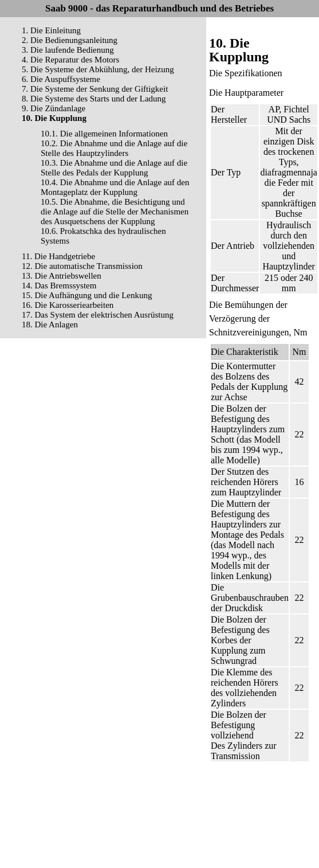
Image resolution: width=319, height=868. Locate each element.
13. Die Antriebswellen (62, 276)
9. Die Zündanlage (54, 108)
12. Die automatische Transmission (82, 266)
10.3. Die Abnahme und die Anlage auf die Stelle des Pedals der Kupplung (114, 168)
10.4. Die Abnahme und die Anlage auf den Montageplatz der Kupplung (115, 187)
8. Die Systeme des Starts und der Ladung (94, 99)
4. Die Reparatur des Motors (70, 60)
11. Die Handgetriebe (58, 256)
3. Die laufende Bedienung (68, 50)
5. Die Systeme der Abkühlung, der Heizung (98, 69)
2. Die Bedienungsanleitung (70, 40)
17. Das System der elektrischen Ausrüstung (98, 315)
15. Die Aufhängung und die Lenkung (87, 295)
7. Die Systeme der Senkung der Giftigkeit (95, 89)
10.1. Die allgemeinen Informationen (104, 134)
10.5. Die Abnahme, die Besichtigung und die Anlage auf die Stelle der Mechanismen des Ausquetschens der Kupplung (115, 212)
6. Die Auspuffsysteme (61, 79)
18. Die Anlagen (50, 324)
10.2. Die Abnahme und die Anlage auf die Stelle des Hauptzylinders (114, 148)
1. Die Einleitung (51, 30)
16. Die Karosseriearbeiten (68, 305)
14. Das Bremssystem (59, 286)
